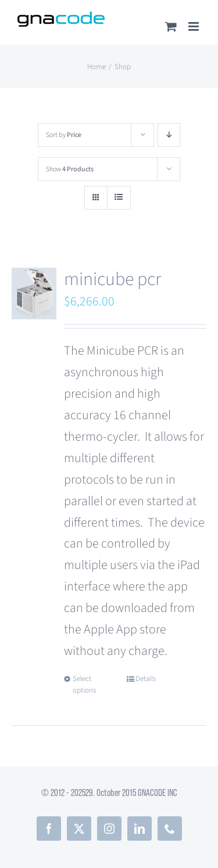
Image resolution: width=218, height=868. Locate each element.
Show (70, 169)
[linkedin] (140, 829)
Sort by (64, 135)
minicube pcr (112, 279)
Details (146, 679)
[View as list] (119, 198)
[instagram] (109, 829)
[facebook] (49, 829)
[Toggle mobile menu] (194, 26)
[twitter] (79, 829)
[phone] (170, 829)
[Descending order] (169, 135)
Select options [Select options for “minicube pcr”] (84, 685)
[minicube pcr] (34, 293)
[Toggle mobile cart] (171, 26)
